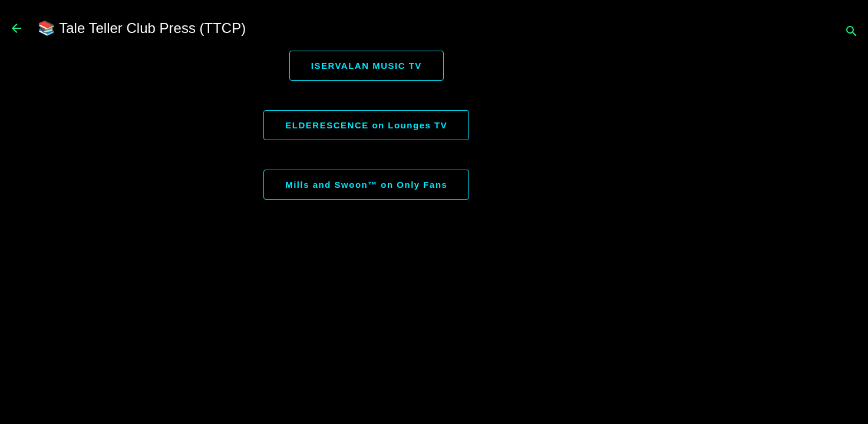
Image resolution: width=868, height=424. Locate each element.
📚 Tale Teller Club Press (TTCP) (142, 28)
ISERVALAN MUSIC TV (367, 66)
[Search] (852, 32)
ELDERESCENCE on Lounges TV (366, 125)
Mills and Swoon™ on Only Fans (366, 185)
